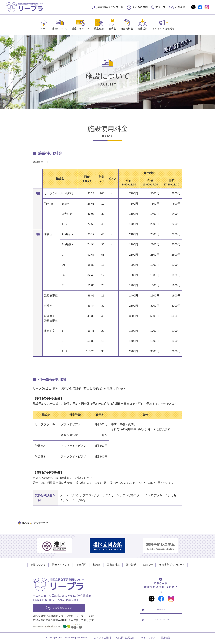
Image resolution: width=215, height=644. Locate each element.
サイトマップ (148, 639)
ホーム (44, 28)
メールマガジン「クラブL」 (164, 623)
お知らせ (148, 565)
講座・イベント (80, 28)
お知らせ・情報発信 (163, 28)
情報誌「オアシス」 (164, 611)
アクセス (160, 7)
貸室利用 (99, 28)
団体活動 (143, 28)
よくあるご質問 (102, 639)
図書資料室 (127, 28)
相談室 (112, 28)
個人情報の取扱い (126, 639)
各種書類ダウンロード (110, 7)
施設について (60, 28)
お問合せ (180, 7)
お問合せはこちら (66, 608)
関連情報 (166, 639)
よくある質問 (140, 7)
